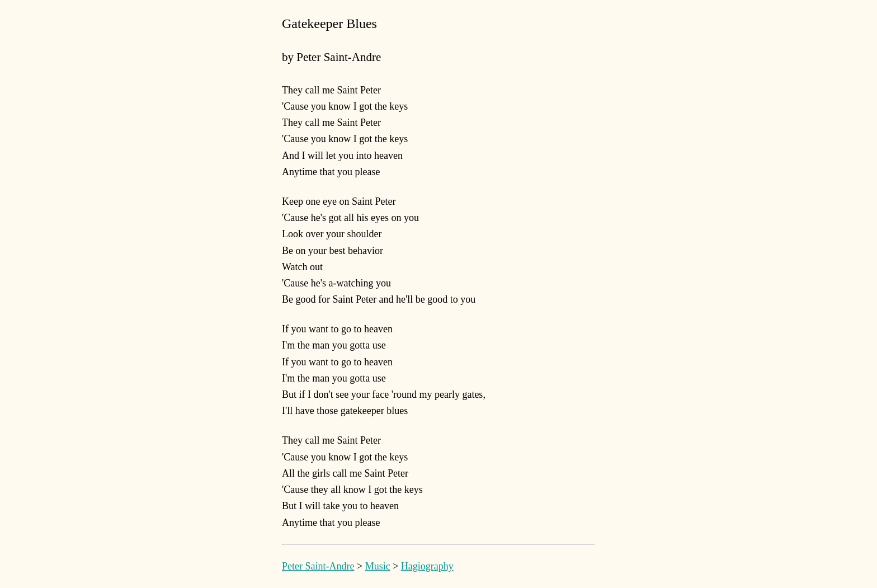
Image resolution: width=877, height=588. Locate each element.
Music (378, 566)
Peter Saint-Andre (318, 566)
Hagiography (427, 566)
